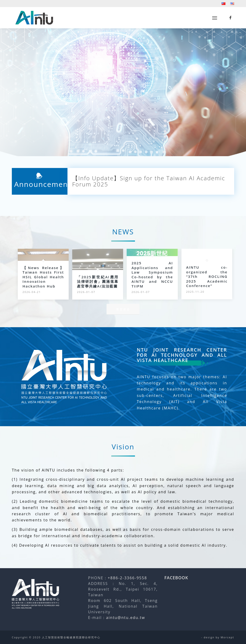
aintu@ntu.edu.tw (126, 618)
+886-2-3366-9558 (127, 578)
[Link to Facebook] (231, 17)
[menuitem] (224, 4)
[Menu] (215, 18)
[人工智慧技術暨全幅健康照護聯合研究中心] (34, 18)
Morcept (227, 637)
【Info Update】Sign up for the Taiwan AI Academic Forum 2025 (149, 181)
